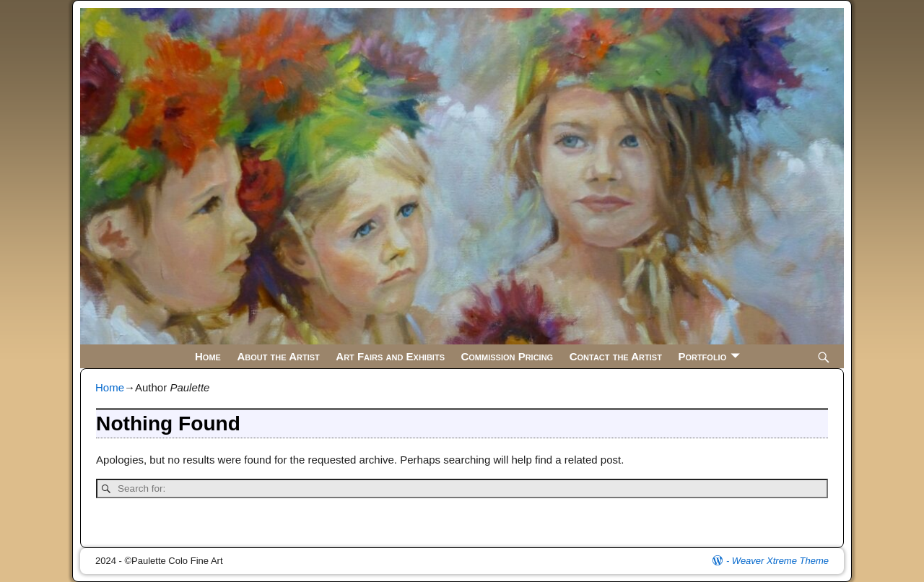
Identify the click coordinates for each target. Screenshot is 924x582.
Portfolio (702, 356)
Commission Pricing (507, 356)
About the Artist (278, 356)
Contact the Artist (616, 356)
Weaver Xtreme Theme (780, 561)
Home (208, 356)
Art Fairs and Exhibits (390, 356)
